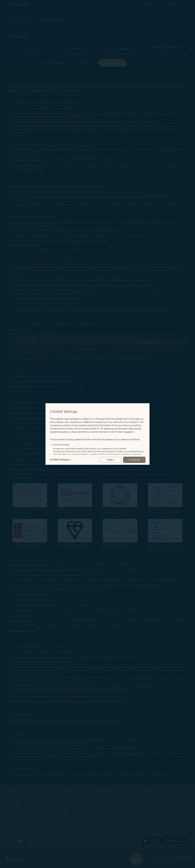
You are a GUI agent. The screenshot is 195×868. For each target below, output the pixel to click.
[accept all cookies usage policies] (134, 460)
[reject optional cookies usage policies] (110, 460)
